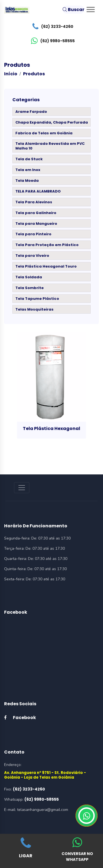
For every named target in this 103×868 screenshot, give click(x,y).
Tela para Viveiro (32, 256)
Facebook (20, 718)
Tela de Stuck (29, 159)
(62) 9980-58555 (51, 41)
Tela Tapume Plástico (37, 299)
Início (11, 74)
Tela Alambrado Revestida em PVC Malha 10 (50, 146)
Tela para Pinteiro (33, 234)
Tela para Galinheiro (36, 213)
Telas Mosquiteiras (34, 309)
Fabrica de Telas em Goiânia (44, 133)
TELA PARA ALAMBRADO (38, 191)
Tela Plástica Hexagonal (51, 428)
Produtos (34, 74)
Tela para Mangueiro (36, 224)
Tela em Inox (28, 170)
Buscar (73, 10)
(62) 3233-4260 (51, 26)
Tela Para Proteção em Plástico (47, 245)
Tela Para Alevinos (34, 202)
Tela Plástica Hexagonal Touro (46, 266)
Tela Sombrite (30, 288)
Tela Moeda (27, 181)
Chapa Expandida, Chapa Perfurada (52, 122)
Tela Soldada (29, 277)
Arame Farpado (31, 112)
